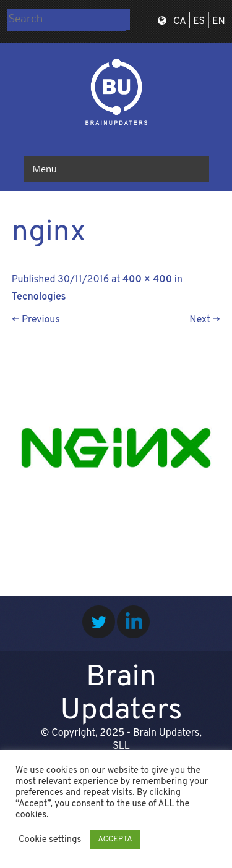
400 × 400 (147, 280)
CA (179, 22)
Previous (36, 320)
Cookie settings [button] (50, 840)
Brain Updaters (121, 694)
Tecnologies (39, 297)
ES (199, 22)
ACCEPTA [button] (115, 840)
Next (205, 320)
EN (219, 22)
